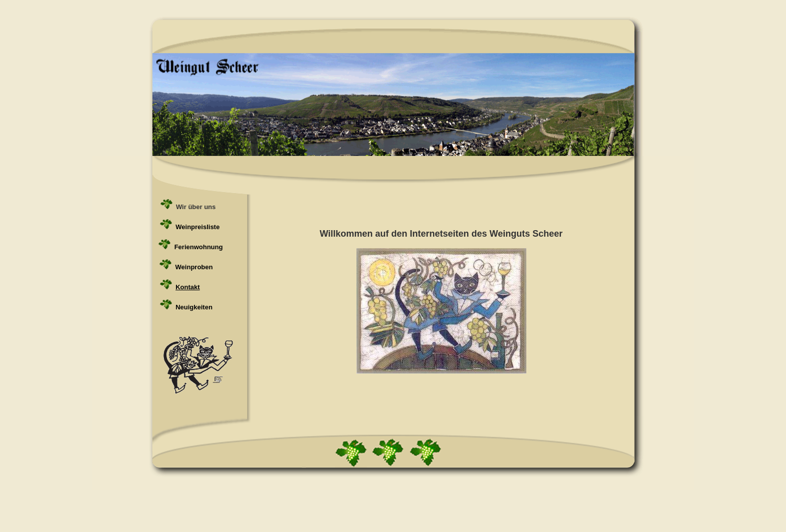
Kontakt (187, 287)
